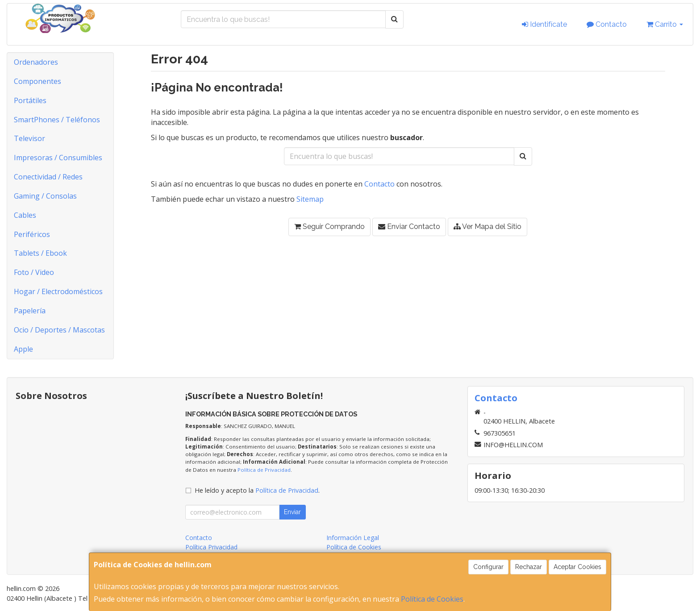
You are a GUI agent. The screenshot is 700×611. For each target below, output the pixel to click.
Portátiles (30, 100)
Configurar (488, 567)
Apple (23, 349)
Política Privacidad (211, 547)
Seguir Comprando (329, 227)
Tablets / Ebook (40, 253)
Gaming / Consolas (45, 196)
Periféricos (32, 234)
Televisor (29, 138)
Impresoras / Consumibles (58, 158)
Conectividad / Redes (48, 177)
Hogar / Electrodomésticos (58, 291)
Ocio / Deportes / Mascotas (59, 330)
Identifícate (544, 24)
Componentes (37, 81)
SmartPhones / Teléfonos (57, 120)
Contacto (607, 24)
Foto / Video (34, 272)
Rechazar (529, 567)
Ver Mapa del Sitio (487, 227)
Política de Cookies (432, 599)
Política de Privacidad (264, 470)
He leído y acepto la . (257, 490)
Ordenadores (36, 62)
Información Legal (353, 538)
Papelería (30, 311)
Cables (25, 215)
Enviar (292, 512)
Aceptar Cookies (577, 567)
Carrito (665, 24)
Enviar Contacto (409, 227)
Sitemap (310, 199)
